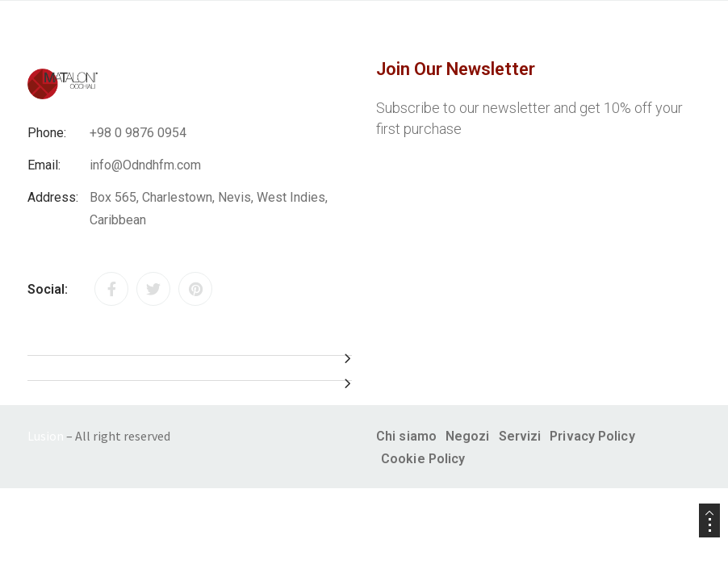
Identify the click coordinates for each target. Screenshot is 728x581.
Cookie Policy (423, 459)
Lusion (46, 436)
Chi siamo (406, 436)
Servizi (520, 436)
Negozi (468, 436)
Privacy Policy (592, 436)
